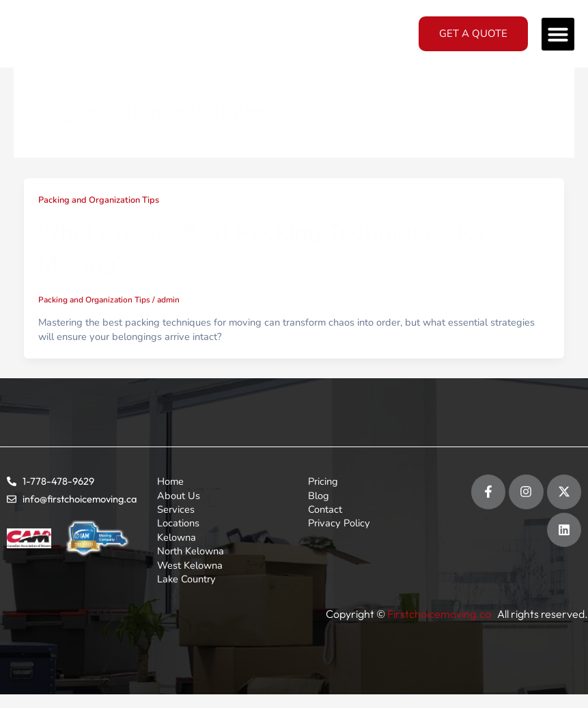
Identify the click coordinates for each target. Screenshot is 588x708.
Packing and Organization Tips (99, 200)
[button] (558, 34)
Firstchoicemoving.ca (440, 614)
